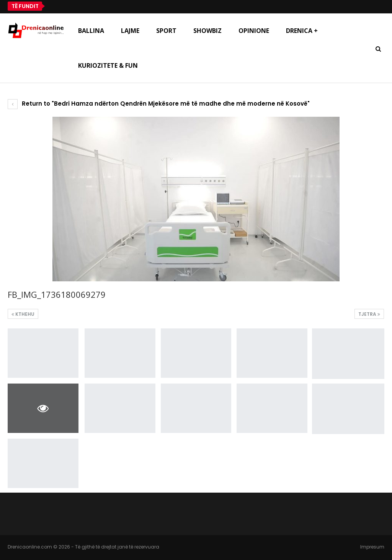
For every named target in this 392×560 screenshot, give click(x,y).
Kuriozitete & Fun (108, 65)
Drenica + (302, 31)
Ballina (91, 31)
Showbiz (207, 31)
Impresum (372, 547)
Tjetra (369, 314)
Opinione (254, 31)
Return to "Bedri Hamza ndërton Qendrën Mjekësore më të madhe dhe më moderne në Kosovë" (159, 104)
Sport (166, 31)
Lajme (130, 31)
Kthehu (23, 314)
